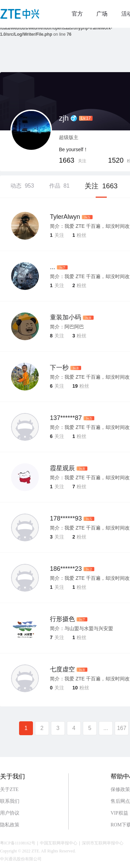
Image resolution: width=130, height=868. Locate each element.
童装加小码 (66, 317)
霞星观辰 (62, 468)
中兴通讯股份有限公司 (21, 859)
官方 (77, 14)
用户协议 (10, 813)
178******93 (66, 518)
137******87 (66, 418)
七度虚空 (62, 669)
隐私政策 (10, 825)
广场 (102, 14)
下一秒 (59, 368)
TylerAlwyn (65, 217)
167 (122, 728)
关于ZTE (9, 789)
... (53, 267)
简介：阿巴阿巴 (67, 327)
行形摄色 (62, 619)
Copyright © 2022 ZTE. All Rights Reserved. (38, 851)
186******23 (66, 569)
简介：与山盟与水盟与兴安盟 (81, 628)
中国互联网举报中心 (59, 843)
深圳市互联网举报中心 (103, 843)
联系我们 (10, 801)
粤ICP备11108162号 (18, 843)
